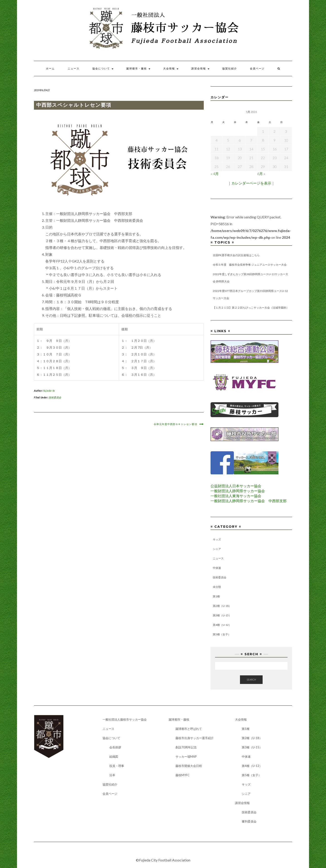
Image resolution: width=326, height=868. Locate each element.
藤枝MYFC (182, 775)
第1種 (216, 596)
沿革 (112, 775)
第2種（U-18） (222, 606)
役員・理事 (117, 766)
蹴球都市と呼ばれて (189, 729)
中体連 (217, 568)
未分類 (217, 587)
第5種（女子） (222, 634)
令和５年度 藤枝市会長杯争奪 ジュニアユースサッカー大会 (250, 265)
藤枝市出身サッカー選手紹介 (195, 738)
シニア (217, 549)
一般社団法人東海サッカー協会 (236, 496)
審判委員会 (249, 821)
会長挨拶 (115, 747)
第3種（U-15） (222, 615)
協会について (103, 69)
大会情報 (171, 69)
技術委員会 (55, 397)
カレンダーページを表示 (251, 183)
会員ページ (257, 69)
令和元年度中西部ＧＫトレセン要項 (175, 424)
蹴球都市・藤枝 (138, 69)
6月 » (261, 174)
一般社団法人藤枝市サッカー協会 (125, 719)
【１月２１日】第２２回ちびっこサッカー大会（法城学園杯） (251, 308)
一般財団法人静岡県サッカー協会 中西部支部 (249, 501)
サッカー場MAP (186, 757)
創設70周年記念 (186, 747)
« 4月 (215, 174)
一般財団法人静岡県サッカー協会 (238, 491)
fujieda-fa (49, 391)
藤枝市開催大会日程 (189, 766)
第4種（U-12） (222, 625)
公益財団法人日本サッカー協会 (236, 486)
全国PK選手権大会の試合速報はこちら (236, 255)
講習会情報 (200, 69)
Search (251, 680)
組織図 (114, 757)
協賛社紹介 (230, 69)
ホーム (50, 69)
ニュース (74, 69)
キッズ (217, 539)
